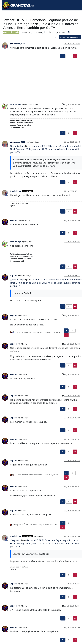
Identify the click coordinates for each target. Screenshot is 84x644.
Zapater (14, 220)
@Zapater (27, 242)
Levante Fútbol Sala (11, 32)
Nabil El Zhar (16, 191)
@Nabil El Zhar (25, 220)
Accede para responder (70, 37)
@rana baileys (32, 142)
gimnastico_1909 (18, 44)
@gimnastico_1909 (30, 104)
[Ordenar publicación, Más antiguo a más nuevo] (56, 37)
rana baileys (16, 104)
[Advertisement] (41, 78)
